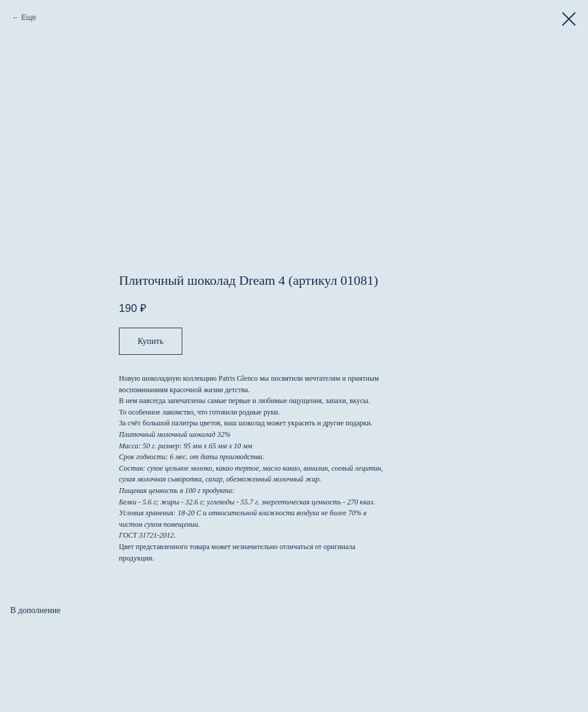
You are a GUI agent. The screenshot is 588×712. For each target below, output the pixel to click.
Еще (28, 17)
